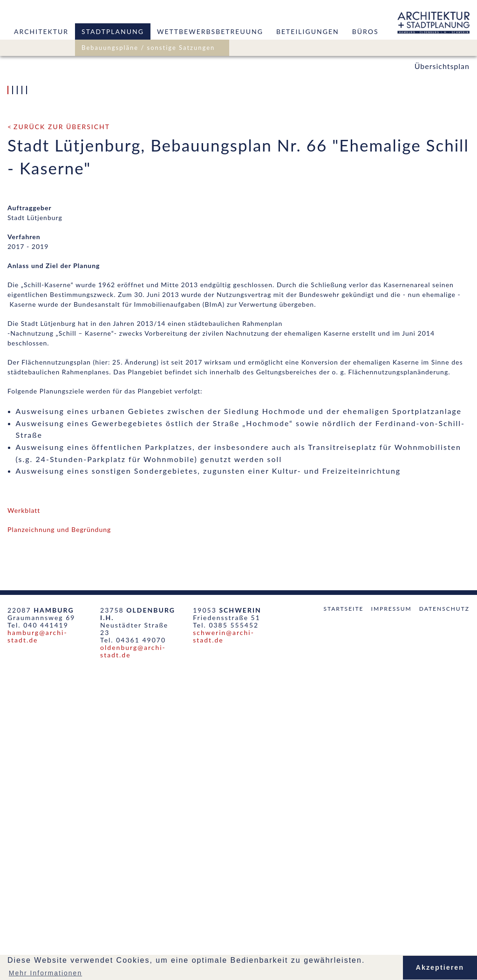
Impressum (392, 918)
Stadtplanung (113, 31)
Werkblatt (24, 820)
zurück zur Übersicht (62, 436)
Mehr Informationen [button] (45, 973)
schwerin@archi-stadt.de (224, 946)
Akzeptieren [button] (440, 967)
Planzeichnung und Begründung (59, 839)
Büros (365, 31)
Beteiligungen (308, 31)
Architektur (41, 31)
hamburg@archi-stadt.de (37, 946)
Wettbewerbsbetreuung (210, 31)
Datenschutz (444, 918)
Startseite (343, 918)
